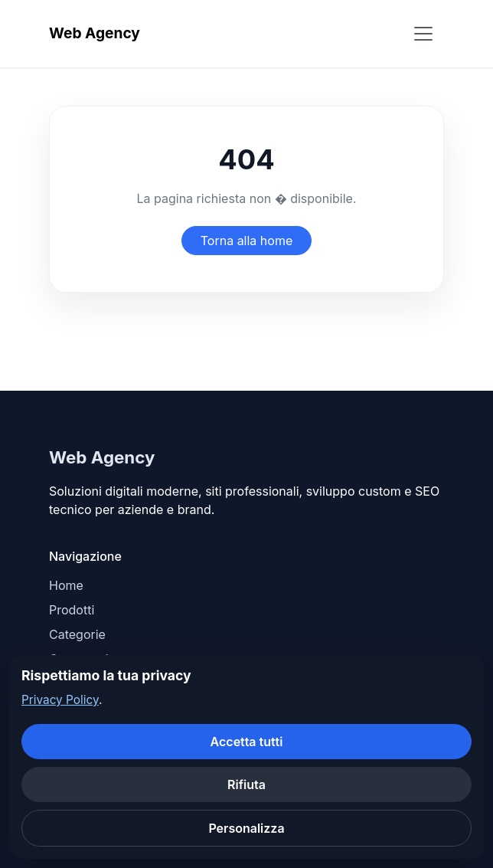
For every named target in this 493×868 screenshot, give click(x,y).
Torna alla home (247, 241)
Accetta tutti (247, 742)
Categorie (77, 634)
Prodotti (72, 610)
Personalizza (246, 828)
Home (66, 585)
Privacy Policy (60, 700)
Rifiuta (246, 784)
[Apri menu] (423, 34)
